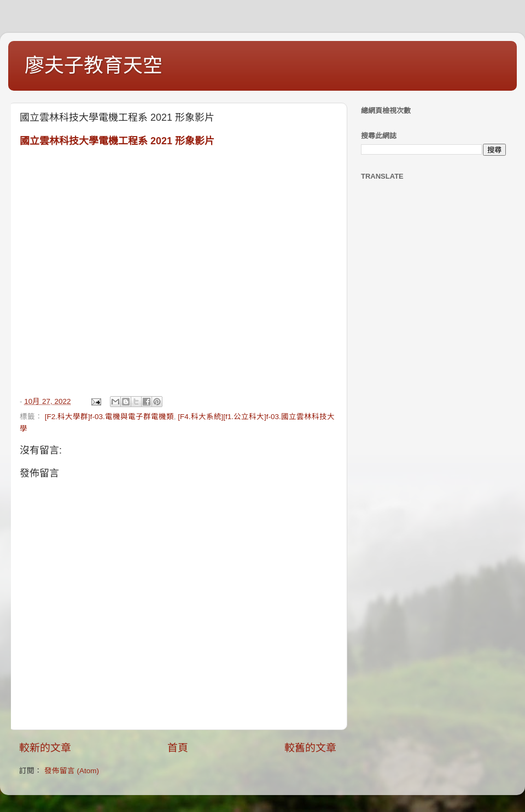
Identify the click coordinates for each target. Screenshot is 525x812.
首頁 (178, 748)
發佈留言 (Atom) (72, 771)
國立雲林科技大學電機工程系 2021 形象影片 (117, 141)
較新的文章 (45, 748)
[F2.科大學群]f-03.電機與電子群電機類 (109, 417)
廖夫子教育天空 (94, 65)
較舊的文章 (310, 748)
